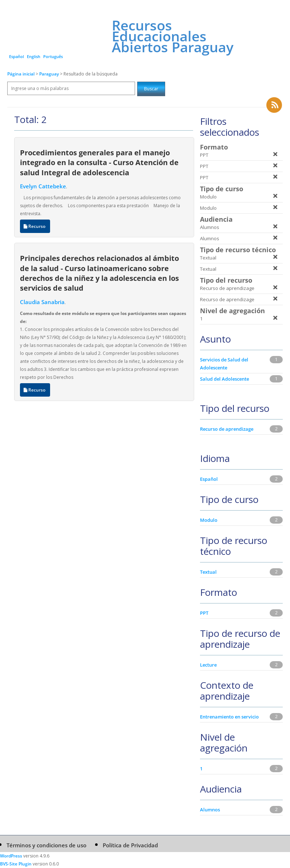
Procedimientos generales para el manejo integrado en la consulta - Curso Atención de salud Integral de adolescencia (99, 162)
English (34, 56)
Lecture (208, 665)
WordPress (11, 856)
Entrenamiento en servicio (229, 717)
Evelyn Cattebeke (43, 186)
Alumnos (210, 810)
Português (53, 56)
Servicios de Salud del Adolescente (224, 364)
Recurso (35, 226)
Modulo (209, 520)
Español (17, 56)
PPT (204, 613)
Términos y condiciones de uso (46, 845)
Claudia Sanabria (42, 302)
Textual (208, 572)
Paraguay (50, 74)
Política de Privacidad (130, 845)
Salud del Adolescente (224, 379)
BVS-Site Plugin (16, 864)
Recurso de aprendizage (227, 429)
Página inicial (21, 74)
